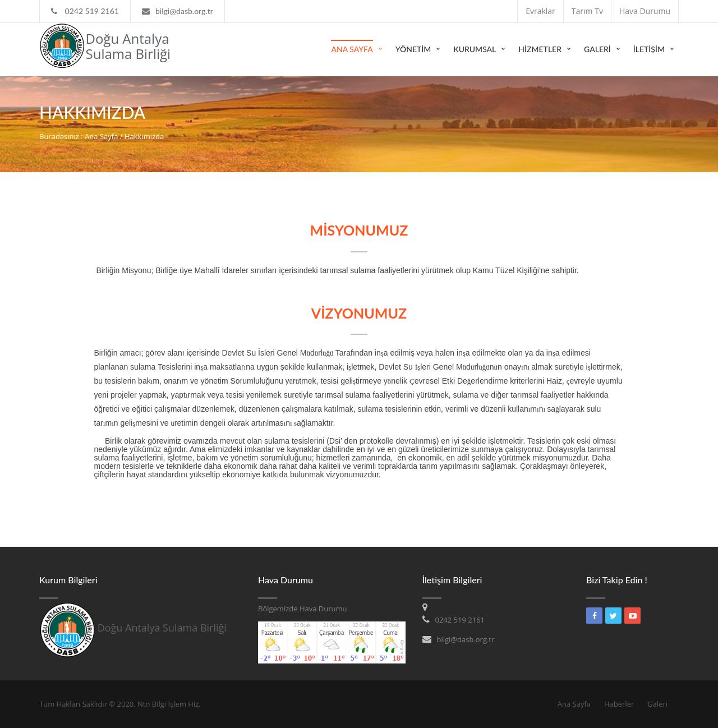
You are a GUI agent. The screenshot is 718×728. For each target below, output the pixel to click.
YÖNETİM (413, 49)
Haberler (619, 704)
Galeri (657, 704)
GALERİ (597, 49)
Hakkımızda (144, 136)
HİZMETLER (540, 49)
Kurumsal (475, 49)
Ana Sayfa (352, 49)
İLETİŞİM (649, 49)
